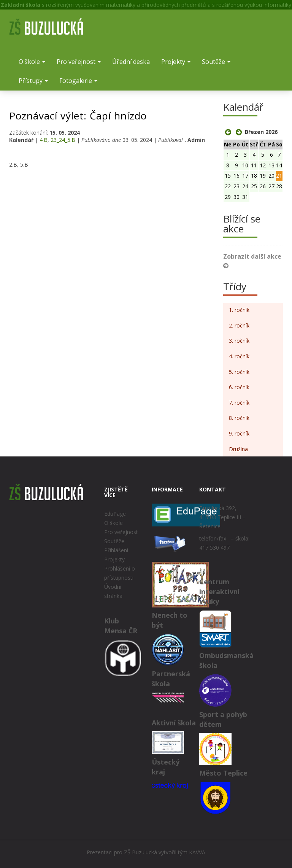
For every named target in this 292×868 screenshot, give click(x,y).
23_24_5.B (63, 140)
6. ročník (239, 387)
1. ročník (239, 310)
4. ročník (239, 356)
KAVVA (197, 852)
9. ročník (239, 433)
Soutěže (216, 62)
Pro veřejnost (79, 62)
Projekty (176, 62)
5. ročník (239, 372)
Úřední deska (131, 62)
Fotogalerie (78, 81)
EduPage (115, 514)
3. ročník (239, 341)
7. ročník (239, 403)
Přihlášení (116, 550)
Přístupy (33, 81)
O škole (32, 62)
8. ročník (239, 418)
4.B (44, 140)
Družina (238, 449)
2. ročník (239, 325)
